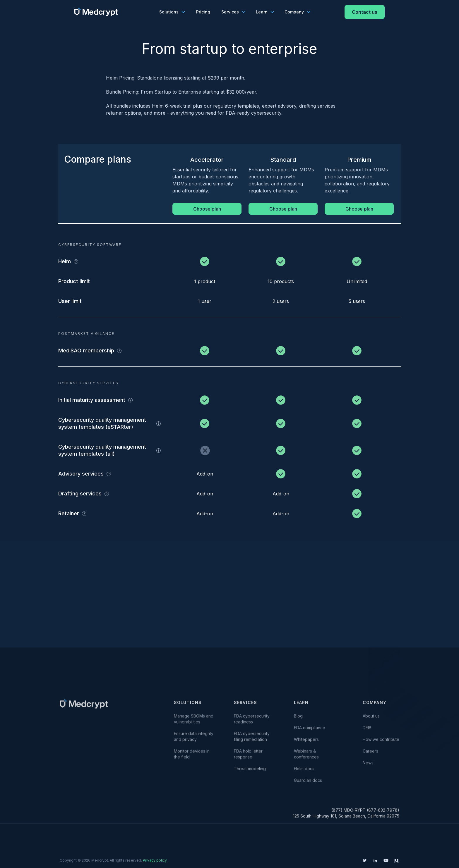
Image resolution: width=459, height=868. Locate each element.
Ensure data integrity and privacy (194, 739)
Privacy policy (155, 860)
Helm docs (304, 771)
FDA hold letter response (249, 757)
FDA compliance (310, 730)
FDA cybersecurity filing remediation (252, 739)
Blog (298, 719)
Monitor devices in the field (192, 757)
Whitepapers (306, 742)
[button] (172, 12)
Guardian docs (308, 783)
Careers (370, 754)
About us (371, 719)
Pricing (203, 12)
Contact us (365, 12)
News (368, 765)
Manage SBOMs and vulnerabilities (194, 722)
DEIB (367, 730)
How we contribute (381, 742)
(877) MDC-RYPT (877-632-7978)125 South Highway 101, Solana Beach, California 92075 (346, 816)
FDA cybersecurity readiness (252, 722)
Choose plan (207, 209)
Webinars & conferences (306, 757)
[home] (96, 12)
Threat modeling (250, 771)
